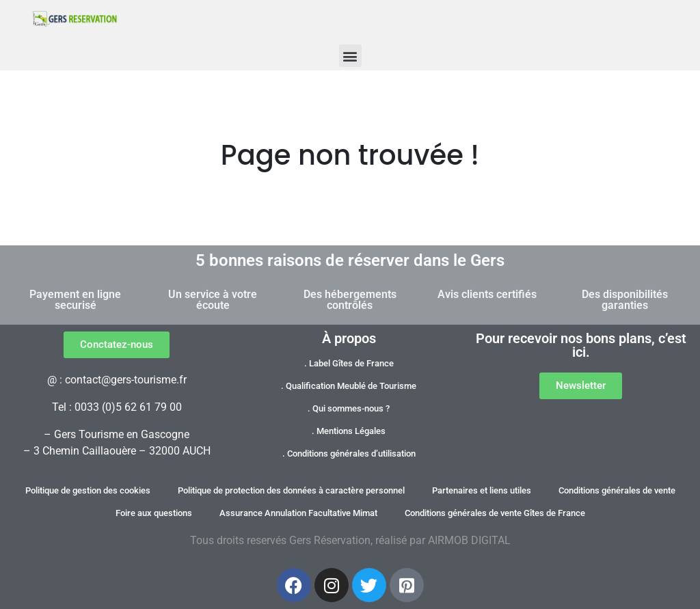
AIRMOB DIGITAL (469, 540)
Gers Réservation (330, 540)
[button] (350, 56)
